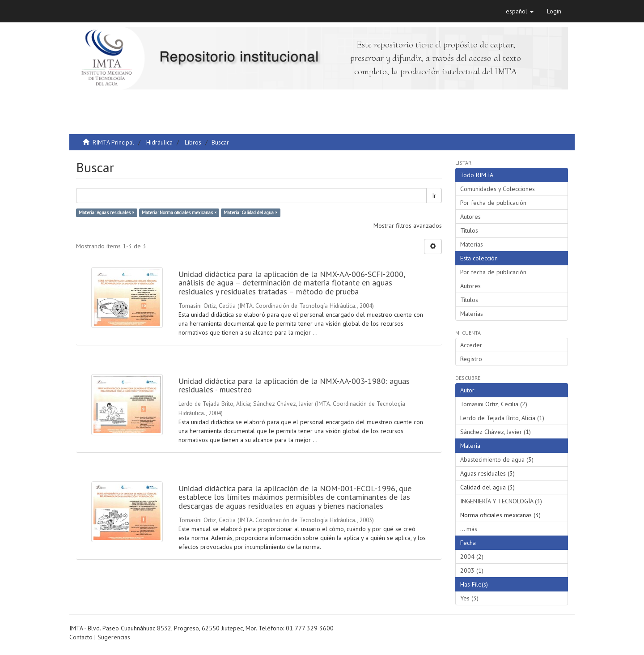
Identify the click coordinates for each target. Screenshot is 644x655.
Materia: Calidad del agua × (250, 213)
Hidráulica (159, 142)
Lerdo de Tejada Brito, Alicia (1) (502, 418)
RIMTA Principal (113, 142)
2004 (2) (472, 557)
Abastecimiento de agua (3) (497, 459)
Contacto (81, 637)
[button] (520, 11)
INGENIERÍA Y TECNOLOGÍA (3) (501, 501)
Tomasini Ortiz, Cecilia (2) (494, 404)
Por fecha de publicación (493, 203)
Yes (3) (469, 598)
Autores (470, 217)
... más (469, 529)
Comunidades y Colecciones (498, 189)
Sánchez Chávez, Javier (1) (496, 432)
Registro (471, 359)
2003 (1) (472, 570)
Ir (434, 196)
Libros (193, 142)
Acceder (471, 345)
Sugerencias (114, 637)
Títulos (469, 230)
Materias (472, 244)
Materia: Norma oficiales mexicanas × (179, 213)
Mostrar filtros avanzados (408, 225)
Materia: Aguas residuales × (106, 213)
